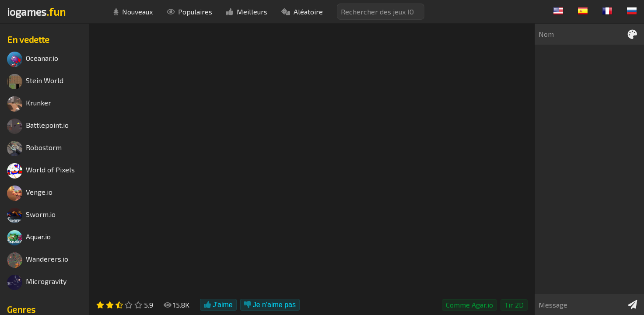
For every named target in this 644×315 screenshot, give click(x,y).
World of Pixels (41, 171)
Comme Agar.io (469, 305)
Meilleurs (247, 12)
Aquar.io (29, 238)
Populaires (189, 12)
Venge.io (30, 193)
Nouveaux (133, 12)
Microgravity (37, 282)
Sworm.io (31, 215)
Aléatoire (302, 12)
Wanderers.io (38, 260)
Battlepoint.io (38, 126)
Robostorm (34, 149)
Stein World (35, 82)
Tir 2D (514, 305)
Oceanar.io (33, 59)
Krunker (29, 104)
